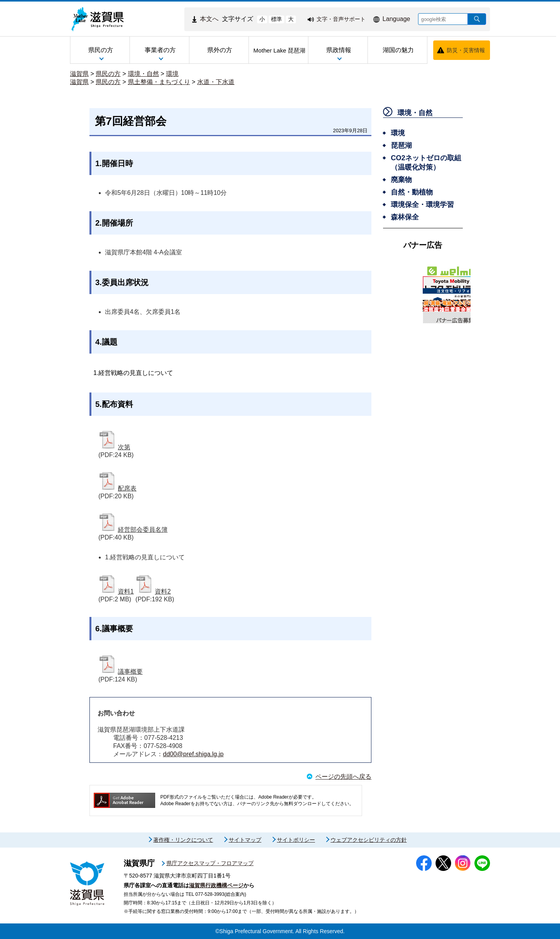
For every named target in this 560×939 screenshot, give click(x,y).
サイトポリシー (296, 840)
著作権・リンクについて (183, 840)
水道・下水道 (216, 82)
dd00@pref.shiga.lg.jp (193, 754)
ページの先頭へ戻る (343, 777)
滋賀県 (79, 74)
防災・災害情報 (466, 50)
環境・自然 (143, 74)
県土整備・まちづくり (159, 82)
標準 (276, 19)
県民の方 (108, 74)
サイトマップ (245, 840)
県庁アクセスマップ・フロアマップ (210, 863)
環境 (172, 74)
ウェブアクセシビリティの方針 (369, 840)
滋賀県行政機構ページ (216, 885)
